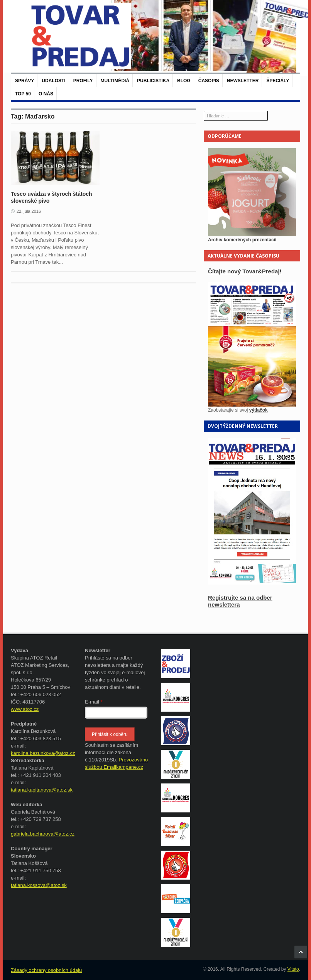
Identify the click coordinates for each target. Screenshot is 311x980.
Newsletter (243, 81)
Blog (184, 81)
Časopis (209, 81)
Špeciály (278, 81)
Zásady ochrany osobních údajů (46, 970)
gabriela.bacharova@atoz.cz (43, 834)
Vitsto (293, 969)
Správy (25, 81)
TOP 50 (23, 94)
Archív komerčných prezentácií (242, 240)
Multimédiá (115, 81)
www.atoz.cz (25, 709)
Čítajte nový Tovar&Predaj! (245, 271)
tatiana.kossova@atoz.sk (39, 885)
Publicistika (153, 81)
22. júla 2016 (29, 211)
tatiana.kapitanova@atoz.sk (42, 790)
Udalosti (53, 81)
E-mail (94, 702)
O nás (46, 94)
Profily (83, 81)
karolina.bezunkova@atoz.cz (43, 753)
